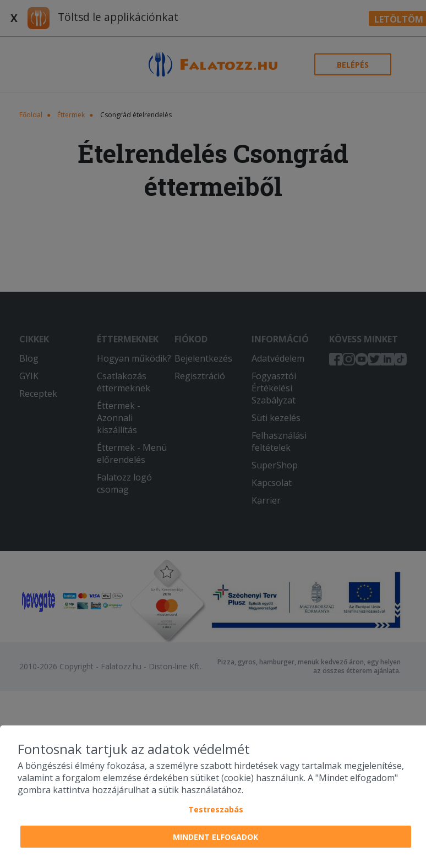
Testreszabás (216, 809)
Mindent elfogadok (215, 837)
